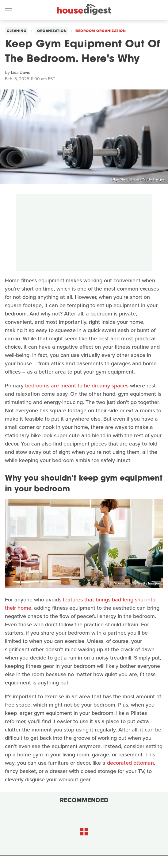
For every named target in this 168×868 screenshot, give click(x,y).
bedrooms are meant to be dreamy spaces (77, 386)
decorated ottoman (130, 763)
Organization (52, 31)
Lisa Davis (21, 72)
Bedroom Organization (101, 31)
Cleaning (17, 31)
